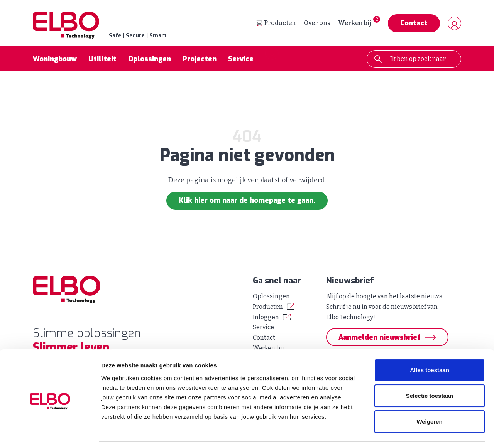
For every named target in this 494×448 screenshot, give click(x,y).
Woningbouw (55, 59)
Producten (276, 23)
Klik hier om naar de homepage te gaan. (247, 201)
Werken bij (355, 23)
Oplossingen (150, 59)
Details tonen (417, 433)
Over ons (317, 23)
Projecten (200, 59)
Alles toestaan (430, 346)
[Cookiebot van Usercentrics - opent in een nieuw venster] (50, 433)
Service (241, 59)
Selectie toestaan (430, 372)
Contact (414, 24)
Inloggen (266, 317)
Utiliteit (102, 59)
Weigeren (429, 397)
